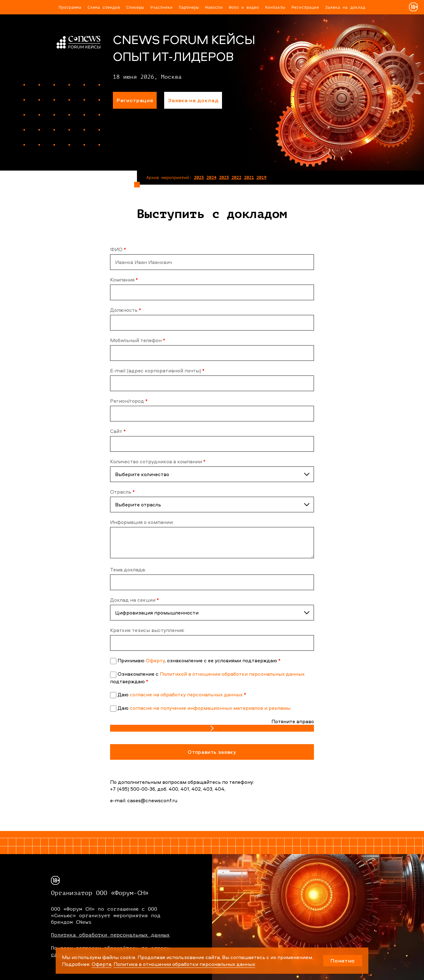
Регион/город (129, 401)
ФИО (118, 249)
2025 (199, 178)
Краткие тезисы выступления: (147, 630)
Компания (124, 280)
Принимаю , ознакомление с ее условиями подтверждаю (199, 660)
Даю (182, 694)
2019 (261, 178)
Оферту (155, 660)
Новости (214, 7)
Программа (70, 7)
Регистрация (305, 7)
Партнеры (189, 7)
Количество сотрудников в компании (158, 461)
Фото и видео (244, 7)
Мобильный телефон (138, 340)
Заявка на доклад (345, 7)
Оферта (101, 964)
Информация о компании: (142, 522)
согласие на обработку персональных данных (186, 694)
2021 (249, 178)
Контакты (275, 7)
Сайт (118, 431)
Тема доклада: (128, 570)
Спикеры (135, 7)
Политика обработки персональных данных (110, 935)
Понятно (343, 960)
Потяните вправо (293, 721)
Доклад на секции (134, 600)
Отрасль (122, 492)
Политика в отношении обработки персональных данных (184, 964)
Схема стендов (104, 7)
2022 (236, 178)
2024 (211, 178)
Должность (126, 310)
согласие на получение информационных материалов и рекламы (210, 708)
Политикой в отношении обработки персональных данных (232, 674)
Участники (161, 7)
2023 (224, 178)
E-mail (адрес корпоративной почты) (157, 371)
